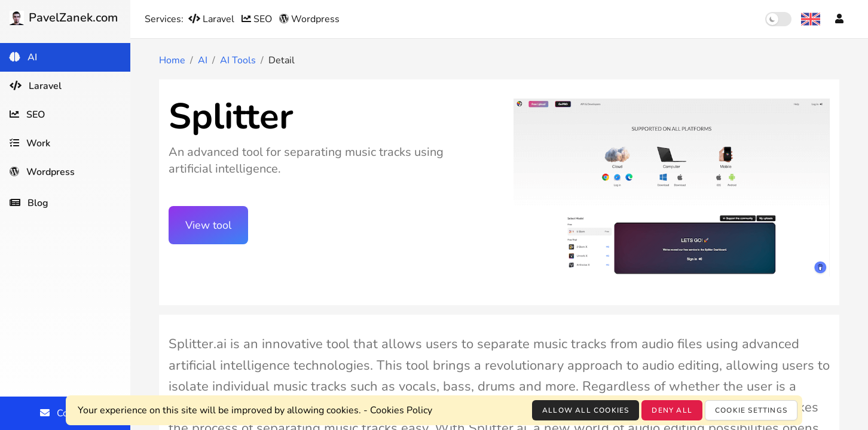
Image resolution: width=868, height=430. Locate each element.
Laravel (213, 19)
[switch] (778, 19)
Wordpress (309, 19)
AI (203, 60)
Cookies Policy (401, 410)
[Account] (839, 19)
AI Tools (238, 60)
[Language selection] (811, 19)
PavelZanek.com (64, 18)
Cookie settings (751, 410)
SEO (258, 19)
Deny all (672, 410)
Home (172, 60)
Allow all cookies (586, 410)
